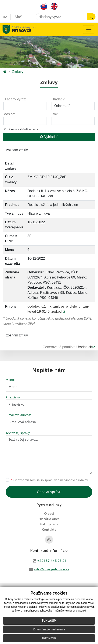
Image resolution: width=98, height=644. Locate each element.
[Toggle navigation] (89, 30)
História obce (49, 519)
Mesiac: (9, 114)
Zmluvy (18, 72)
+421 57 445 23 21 (52, 561)
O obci (49, 514)
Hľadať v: (59, 99)
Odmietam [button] (49, 638)
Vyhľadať (49, 137)
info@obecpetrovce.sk (52, 569)
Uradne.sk (84, 347)
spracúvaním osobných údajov (66, 480)
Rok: (55, 114)
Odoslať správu (49, 492)
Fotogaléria (49, 524)
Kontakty (49, 530)
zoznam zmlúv (17, 150)
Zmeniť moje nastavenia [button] (49, 629)
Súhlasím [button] (49, 621)
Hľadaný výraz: (15, 99)
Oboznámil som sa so (49, 480)
